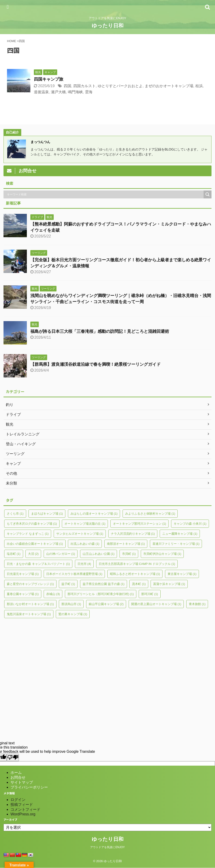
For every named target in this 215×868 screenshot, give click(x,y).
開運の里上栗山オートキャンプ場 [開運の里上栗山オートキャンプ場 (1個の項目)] (156, 604)
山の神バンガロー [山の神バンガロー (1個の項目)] (61, 554)
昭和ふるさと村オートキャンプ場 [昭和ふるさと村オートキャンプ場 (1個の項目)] (135, 574)
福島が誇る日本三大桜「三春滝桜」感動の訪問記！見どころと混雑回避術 (100, 331)
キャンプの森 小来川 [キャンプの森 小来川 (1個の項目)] (190, 524)
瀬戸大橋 (58, 92)
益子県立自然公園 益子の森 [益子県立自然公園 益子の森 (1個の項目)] (104, 584)
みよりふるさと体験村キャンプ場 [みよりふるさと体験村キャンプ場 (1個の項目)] (150, 514)
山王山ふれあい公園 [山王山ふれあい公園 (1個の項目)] (99, 554)
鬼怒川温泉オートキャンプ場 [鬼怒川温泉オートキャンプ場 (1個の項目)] (29, 614)
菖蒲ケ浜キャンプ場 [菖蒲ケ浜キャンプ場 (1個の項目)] (169, 584)
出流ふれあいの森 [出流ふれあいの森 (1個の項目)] (85, 544)
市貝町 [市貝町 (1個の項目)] (129, 554)
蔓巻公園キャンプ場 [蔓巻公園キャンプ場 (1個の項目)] (23, 594)
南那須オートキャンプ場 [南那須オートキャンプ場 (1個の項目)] (126, 544)
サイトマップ (22, 782)
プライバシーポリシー (29, 787)
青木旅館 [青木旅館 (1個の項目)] (197, 604)
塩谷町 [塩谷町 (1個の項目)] (14, 554)
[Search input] (105, 194)
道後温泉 (41, 92)
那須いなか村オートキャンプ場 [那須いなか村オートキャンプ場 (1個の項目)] (30, 604)
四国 (67, 86)
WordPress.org (23, 814)
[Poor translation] (13, 757)
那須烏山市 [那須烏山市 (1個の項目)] (71, 604)
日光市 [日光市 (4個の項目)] (84, 564)
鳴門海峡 (75, 92)
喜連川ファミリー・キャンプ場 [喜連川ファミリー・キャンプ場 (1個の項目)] (176, 544)
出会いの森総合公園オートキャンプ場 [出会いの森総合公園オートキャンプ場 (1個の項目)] (35, 544)
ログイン (18, 800)
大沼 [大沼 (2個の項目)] (33, 554)
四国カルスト (85, 86)
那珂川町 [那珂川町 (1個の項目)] (150, 594)
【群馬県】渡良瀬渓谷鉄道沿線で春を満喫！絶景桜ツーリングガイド (95, 364)
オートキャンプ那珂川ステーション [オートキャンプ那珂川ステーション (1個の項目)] (140, 524)
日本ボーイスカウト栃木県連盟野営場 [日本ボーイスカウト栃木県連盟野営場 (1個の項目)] (74, 574)
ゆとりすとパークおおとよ (120, 86)
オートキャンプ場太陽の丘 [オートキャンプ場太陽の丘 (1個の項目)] (85, 524)
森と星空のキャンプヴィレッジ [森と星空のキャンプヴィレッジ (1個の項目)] (30, 584)
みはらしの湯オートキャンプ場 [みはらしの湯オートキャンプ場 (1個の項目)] (94, 514)
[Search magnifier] (208, 194)
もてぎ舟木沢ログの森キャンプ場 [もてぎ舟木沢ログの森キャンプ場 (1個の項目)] (32, 524)
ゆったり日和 (108, 26)
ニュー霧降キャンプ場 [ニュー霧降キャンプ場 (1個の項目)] (180, 534)
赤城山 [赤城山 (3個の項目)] (53, 594)
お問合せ (18, 777)
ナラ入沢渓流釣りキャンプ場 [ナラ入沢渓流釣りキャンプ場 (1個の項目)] (133, 534)
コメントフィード (25, 809)
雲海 (89, 92)
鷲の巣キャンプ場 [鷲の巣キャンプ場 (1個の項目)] (73, 614)
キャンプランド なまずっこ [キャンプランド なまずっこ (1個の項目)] (28, 534)
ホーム (16, 773)
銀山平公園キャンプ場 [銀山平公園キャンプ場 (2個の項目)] (106, 604)
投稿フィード (22, 805)
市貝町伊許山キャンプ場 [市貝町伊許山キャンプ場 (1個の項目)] (162, 554)
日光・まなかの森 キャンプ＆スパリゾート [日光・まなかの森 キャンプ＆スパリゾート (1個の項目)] (38, 564)
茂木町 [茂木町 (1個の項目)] (139, 584)
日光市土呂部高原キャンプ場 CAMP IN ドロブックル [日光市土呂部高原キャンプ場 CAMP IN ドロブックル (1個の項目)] (137, 564)
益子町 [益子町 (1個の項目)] (68, 584)
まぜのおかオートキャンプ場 (169, 86)
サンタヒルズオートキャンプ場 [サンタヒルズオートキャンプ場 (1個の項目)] (80, 534)
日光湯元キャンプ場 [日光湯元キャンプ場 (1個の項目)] (23, 574)
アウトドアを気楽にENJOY (107, 847)
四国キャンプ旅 (49, 79)
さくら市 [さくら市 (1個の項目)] (15, 514)
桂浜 (199, 86)
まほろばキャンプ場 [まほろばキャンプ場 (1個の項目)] (47, 514)
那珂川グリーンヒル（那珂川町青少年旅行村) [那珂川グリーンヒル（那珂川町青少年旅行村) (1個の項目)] (101, 594)
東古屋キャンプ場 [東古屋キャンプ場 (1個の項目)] (182, 574)
